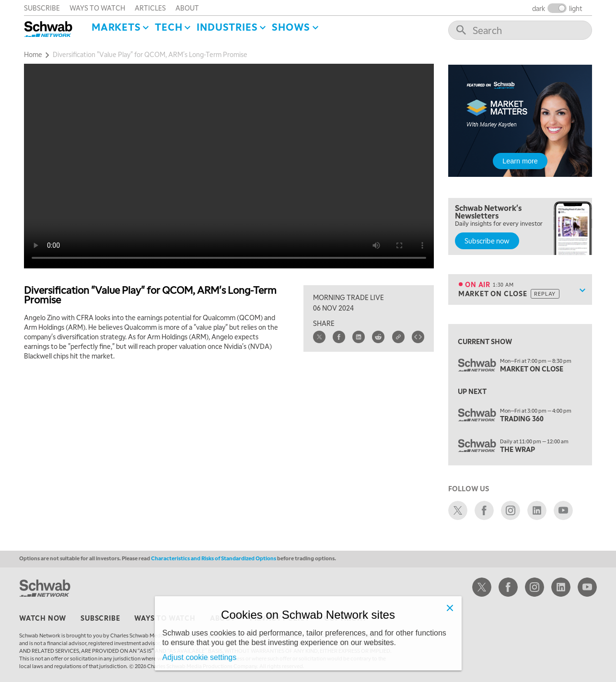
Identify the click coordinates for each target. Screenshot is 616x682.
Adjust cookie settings (200, 657)
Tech (169, 27)
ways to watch (97, 8)
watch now (43, 618)
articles (150, 8)
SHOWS (291, 27)
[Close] (450, 608)
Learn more (520, 161)
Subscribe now (487, 241)
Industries (227, 27)
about (187, 8)
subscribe (42, 8)
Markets (116, 27)
